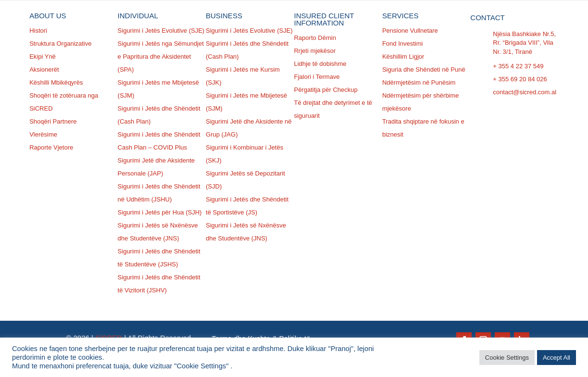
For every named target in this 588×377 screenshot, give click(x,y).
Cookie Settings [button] (507, 358)
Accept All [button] (557, 358)
